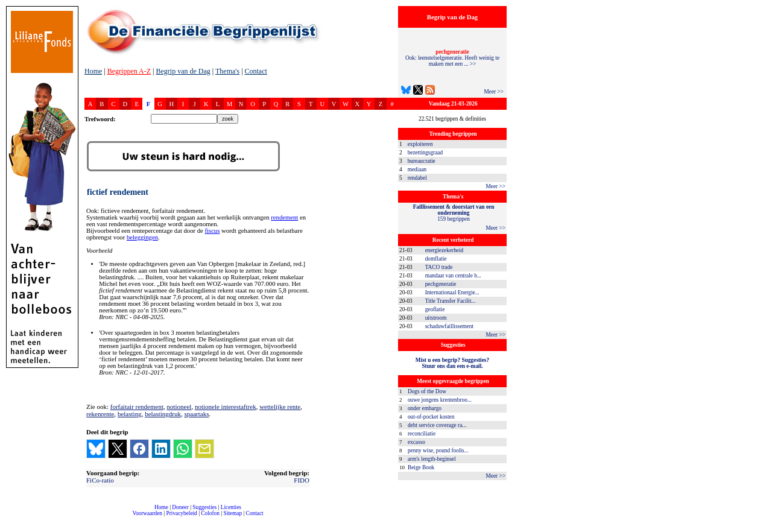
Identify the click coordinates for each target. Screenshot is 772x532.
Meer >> (494, 92)
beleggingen (142, 237)
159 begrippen (454, 213)
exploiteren (420, 144)
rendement (284, 217)
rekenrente (100, 414)
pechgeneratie (441, 284)
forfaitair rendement (137, 407)
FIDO (302, 480)
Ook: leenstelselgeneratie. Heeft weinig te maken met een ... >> (452, 58)
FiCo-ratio (100, 480)
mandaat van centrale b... (453, 276)
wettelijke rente (280, 407)
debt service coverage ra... (437, 425)
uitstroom (436, 318)
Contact (256, 71)
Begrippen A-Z (129, 71)
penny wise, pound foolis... (438, 451)
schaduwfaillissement (449, 326)
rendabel (417, 178)
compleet (91, 518)
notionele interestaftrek (226, 407)
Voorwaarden (147, 513)
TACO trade (439, 267)
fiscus (212, 231)
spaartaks (197, 414)
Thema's (227, 71)
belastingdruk (163, 414)
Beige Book (421, 467)
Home (93, 71)
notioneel (179, 407)
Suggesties (204, 507)
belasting (130, 414)
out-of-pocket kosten (431, 417)
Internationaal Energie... (452, 293)
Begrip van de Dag (183, 71)
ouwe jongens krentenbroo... (440, 400)
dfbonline (761, 529)
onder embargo (425, 408)
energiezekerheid (445, 250)
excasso (416, 442)
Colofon (210, 513)
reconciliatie (422, 434)
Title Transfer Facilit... (451, 301)
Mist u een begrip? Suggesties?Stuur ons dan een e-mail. (452, 363)
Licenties (231, 507)
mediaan (417, 169)
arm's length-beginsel (432, 459)
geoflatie (435, 309)
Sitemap (233, 513)
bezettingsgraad (426, 153)
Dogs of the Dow (427, 391)
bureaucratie (422, 161)
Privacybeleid (182, 513)
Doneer (180, 507)
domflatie (436, 259)
